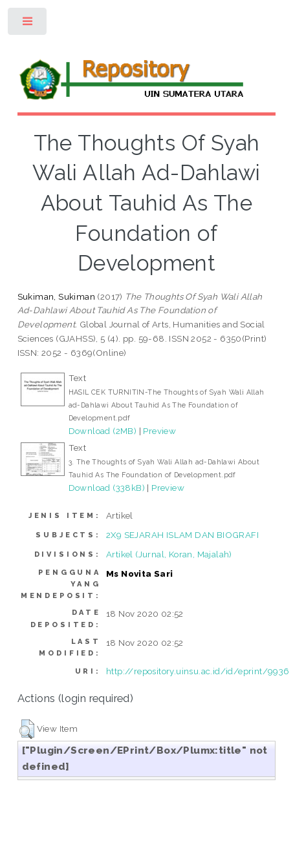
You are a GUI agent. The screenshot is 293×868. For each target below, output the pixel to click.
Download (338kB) (107, 488)
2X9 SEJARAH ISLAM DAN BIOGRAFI (182, 535)
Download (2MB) (103, 431)
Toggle (28, 24)
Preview (159, 431)
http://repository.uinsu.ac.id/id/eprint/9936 (198, 671)
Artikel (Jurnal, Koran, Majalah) (169, 554)
